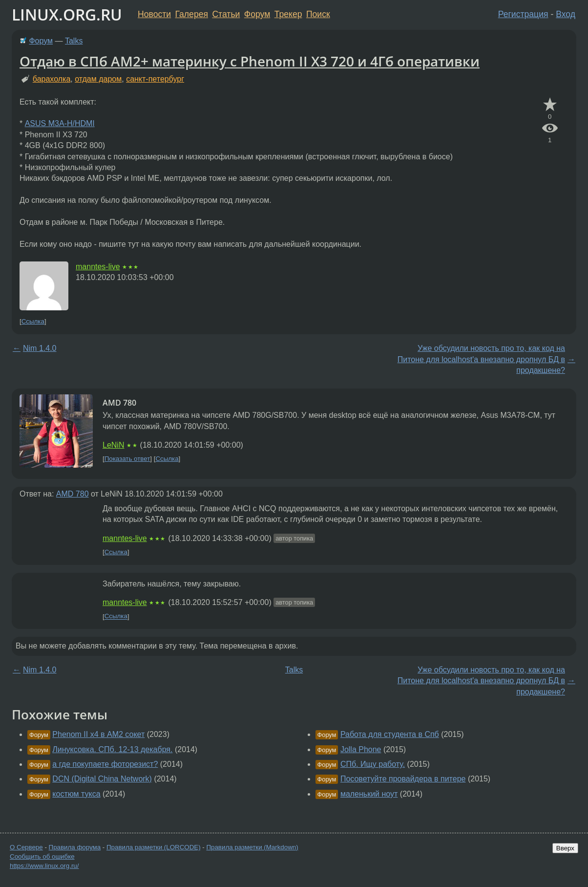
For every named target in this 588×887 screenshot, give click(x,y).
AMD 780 (73, 494)
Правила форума (75, 847)
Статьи (226, 14)
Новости (154, 14)
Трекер (288, 14)
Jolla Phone (361, 749)
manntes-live (98, 267)
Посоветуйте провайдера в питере (403, 779)
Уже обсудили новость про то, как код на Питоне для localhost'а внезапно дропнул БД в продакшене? (481, 359)
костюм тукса (76, 794)
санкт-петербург (155, 79)
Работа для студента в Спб (390, 734)
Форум (257, 14)
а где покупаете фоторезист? (105, 764)
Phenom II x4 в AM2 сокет (98, 734)
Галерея (192, 14)
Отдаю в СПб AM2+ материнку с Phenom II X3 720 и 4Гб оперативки (250, 61)
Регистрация (523, 14)
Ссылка (33, 321)
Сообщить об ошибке (42, 856)
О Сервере (26, 847)
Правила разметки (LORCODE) (154, 847)
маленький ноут (369, 794)
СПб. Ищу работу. (373, 764)
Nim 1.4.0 (40, 348)
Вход (566, 14)
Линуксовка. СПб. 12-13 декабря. (112, 749)
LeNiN (113, 445)
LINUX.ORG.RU (67, 14)
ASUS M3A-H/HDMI (60, 123)
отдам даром (98, 79)
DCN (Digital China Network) (102, 779)
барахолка (52, 79)
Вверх (565, 848)
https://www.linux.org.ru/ (44, 866)
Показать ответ (127, 459)
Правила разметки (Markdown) (252, 847)
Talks (74, 41)
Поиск (318, 14)
